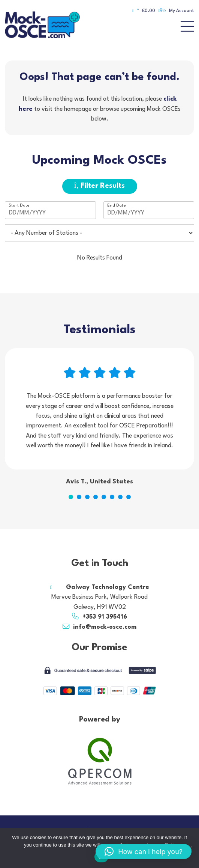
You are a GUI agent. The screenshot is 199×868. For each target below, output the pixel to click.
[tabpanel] (99, 418)
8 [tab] (129, 497)
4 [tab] (96, 497)
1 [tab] (71, 497)
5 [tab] (104, 497)
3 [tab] (87, 497)
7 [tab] (120, 497)
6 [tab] (112, 497)
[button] (144, 851)
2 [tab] (79, 497)
